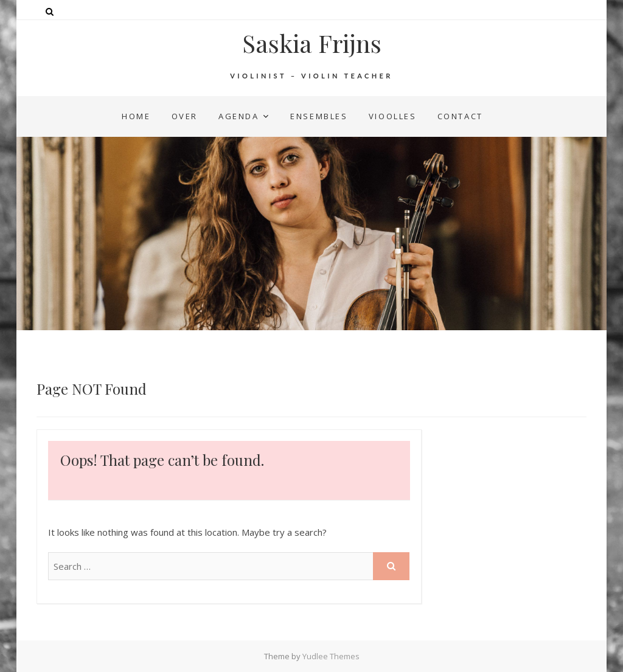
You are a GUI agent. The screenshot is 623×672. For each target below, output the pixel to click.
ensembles (319, 116)
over (185, 116)
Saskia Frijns (312, 43)
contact (460, 116)
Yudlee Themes (331, 656)
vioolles (393, 116)
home (136, 116)
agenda (239, 116)
